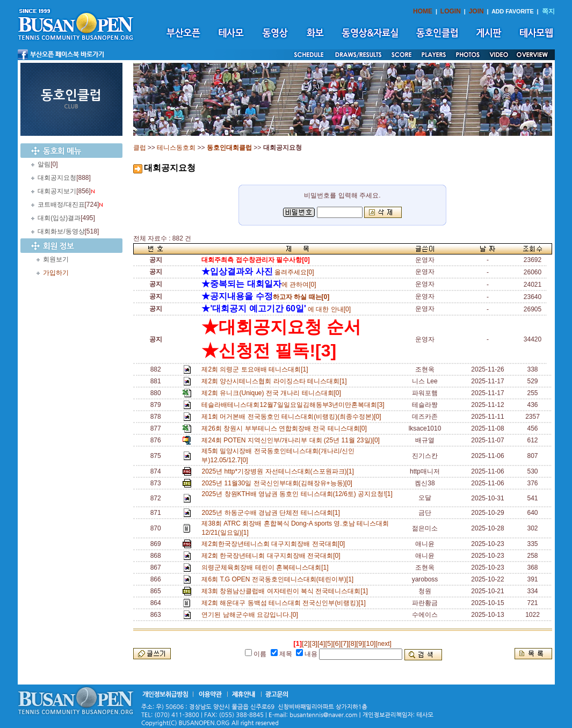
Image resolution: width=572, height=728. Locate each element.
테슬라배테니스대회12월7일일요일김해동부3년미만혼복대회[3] (295, 405)
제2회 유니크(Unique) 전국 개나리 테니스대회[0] (273, 393)
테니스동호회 (176, 148)
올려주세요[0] (258, 272)
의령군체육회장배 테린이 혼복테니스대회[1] (267, 567)
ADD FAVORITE (513, 11)
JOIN (476, 11)
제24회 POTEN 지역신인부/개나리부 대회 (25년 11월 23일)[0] (292, 440)
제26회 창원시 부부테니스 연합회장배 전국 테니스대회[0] (286, 428)
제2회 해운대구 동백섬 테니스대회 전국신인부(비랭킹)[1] (285, 603)
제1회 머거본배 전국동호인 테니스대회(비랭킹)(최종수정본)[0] (293, 417)
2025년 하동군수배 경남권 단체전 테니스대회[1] (272, 513)
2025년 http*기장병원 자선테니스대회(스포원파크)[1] (279, 471)
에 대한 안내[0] (276, 309)
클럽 (140, 148)
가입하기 (56, 273)
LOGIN (451, 11)
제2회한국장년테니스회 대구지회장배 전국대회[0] (275, 544)
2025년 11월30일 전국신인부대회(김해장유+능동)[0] (278, 483)
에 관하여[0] (259, 285)
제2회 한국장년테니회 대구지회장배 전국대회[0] (273, 556)
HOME (423, 11)
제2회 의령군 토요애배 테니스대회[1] (256, 369)
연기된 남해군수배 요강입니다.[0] (251, 615)
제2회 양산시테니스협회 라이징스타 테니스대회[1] (276, 381)
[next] (383, 644)
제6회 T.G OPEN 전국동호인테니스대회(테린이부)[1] (279, 579)
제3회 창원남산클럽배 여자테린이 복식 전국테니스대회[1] (286, 591)
